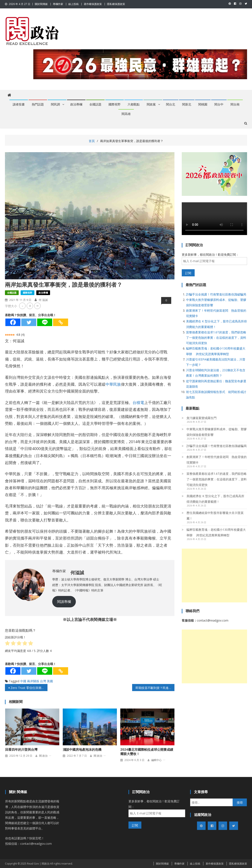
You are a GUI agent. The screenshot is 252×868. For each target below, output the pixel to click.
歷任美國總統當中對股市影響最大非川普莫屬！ (215, 516)
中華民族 (113, 384)
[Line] (45, 322)
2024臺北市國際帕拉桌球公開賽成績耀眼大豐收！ (147, 752)
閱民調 (55, 104)
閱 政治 (43, 756)
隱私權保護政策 (116, 4)
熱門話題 (38, 104)
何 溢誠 (43, 300)
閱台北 (171, 104)
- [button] (22, 306)
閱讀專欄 (64, 602)
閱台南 (235, 104)
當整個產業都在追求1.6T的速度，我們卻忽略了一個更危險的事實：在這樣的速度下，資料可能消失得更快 (216, 338)
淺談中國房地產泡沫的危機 (82, 750)
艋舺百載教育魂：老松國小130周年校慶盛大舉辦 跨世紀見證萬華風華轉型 (216, 532)
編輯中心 (156, 760)
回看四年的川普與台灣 (21, 750)
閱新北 (187, 104)
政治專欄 (76, 104)
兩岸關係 (33, 681)
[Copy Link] (61, 322)
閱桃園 (203, 104)
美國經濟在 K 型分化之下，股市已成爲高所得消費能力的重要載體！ (215, 499)
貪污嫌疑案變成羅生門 (202, 418)
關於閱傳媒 (41, 4)
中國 (23, 681)
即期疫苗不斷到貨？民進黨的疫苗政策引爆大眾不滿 (155, 688)
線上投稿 (73, 4)
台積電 (138, 402)
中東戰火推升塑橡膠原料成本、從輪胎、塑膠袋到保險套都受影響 (217, 432)
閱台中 (219, 104)
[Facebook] (13, 322)
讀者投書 (19, 104)
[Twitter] (29, 322)
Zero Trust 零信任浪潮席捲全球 (29, 688)
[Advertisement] (214, 576)
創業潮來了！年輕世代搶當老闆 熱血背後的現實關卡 (217, 460)
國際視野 (115, 104)
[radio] (7, 644)
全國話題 (95, 104)
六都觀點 (134, 104)
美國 (50, 681)
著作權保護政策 (93, 4)
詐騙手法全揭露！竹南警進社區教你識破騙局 (216, 294)
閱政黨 (151, 104)
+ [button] (30, 306)
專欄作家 (58, 4)
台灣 (43, 681)
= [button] (37, 306)
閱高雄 (126, 114)
